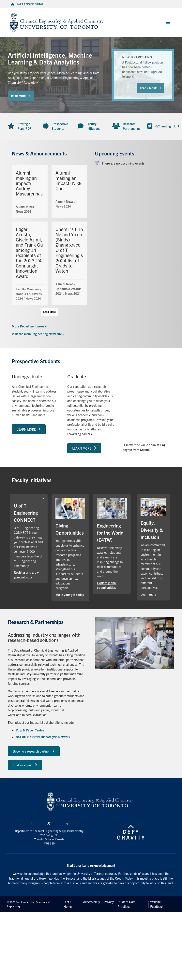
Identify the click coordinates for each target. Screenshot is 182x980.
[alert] (133, 164)
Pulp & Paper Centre (30, 730)
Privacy (109, 902)
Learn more (148, 594)
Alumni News (25, 207)
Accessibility (91, 902)
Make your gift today (70, 595)
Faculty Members (28, 289)
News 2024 (23, 211)
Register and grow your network (26, 575)
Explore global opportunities (107, 585)
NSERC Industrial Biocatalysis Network (43, 737)
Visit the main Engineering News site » (38, 334)
